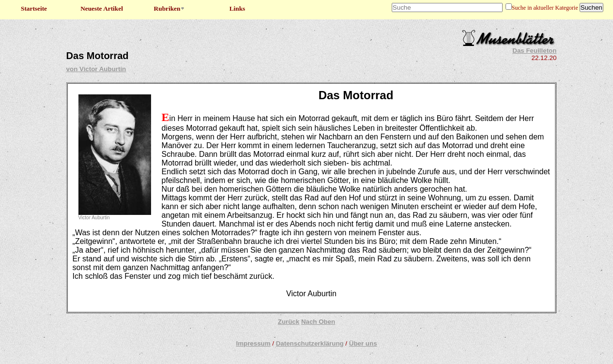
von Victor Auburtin (96, 69)
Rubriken (170, 8)
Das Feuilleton (534, 51)
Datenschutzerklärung (310, 343)
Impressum (253, 343)
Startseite (34, 8)
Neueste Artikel (102, 8)
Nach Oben (318, 322)
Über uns (363, 343)
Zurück (289, 322)
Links (238, 8)
